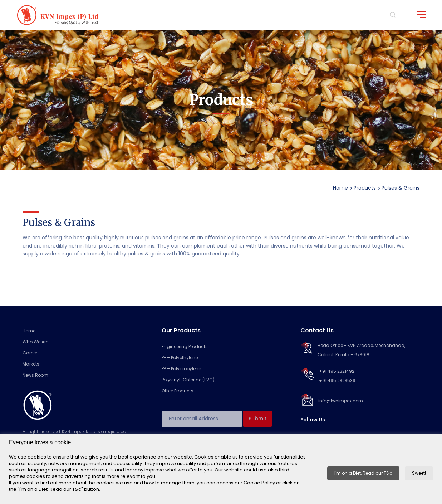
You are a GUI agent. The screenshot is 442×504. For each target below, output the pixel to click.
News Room (35, 375)
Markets (31, 364)
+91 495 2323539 (337, 380)
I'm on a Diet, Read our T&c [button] (363, 473)
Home (340, 188)
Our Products (181, 330)
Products (365, 188)
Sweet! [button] (419, 473)
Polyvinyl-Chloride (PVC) (188, 380)
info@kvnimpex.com (341, 401)
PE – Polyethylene (180, 358)
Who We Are (35, 342)
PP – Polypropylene (181, 369)
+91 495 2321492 (337, 371)
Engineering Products (185, 346)
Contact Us (317, 330)
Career (30, 353)
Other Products (178, 391)
